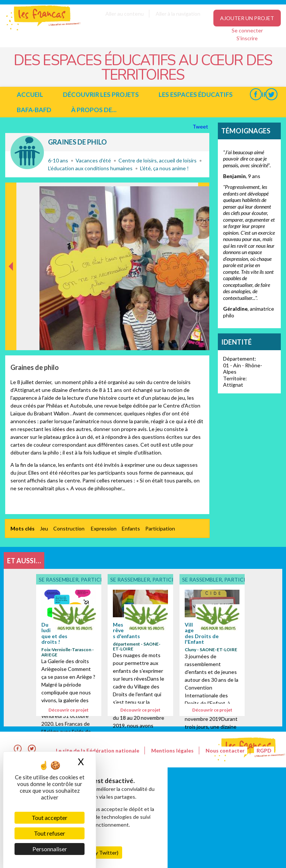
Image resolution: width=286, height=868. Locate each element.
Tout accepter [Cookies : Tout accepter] (50, 818)
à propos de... (94, 110)
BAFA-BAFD (34, 110)
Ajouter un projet (247, 18)
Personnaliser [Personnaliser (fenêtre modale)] (50, 849)
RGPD (264, 750)
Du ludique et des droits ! (54, 633)
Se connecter (247, 30)
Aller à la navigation (178, 14)
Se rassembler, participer (27, 152)
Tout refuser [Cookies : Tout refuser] (50, 833)
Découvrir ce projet (69, 710)
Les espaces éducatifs (196, 94)
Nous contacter (225, 750)
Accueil (30, 94)
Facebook (256, 94)
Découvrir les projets (101, 94)
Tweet (201, 126)
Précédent (11, 338)
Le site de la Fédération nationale (98, 750)
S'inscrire (247, 38)
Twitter (271, 94)
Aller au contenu (125, 14)
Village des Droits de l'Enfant (202, 633)
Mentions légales (172, 750)
